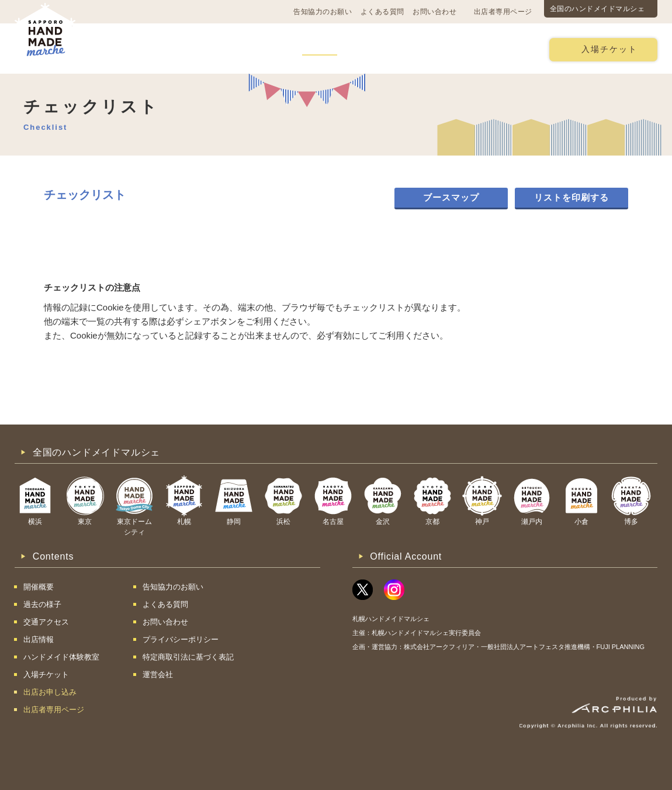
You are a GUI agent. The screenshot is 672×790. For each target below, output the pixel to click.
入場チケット (609, 49)
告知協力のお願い (323, 12)
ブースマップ (451, 197)
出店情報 (320, 49)
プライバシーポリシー (181, 639)
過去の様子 (259, 49)
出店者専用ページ (503, 12)
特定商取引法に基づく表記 (188, 657)
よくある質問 (382, 12)
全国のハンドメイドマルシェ (597, 9)
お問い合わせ (434, 12)
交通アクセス (190, 49)
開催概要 (125, 49)
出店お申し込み (498, 49)
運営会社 (158, 675)
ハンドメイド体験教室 (402, 49)
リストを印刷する (571, 197)
